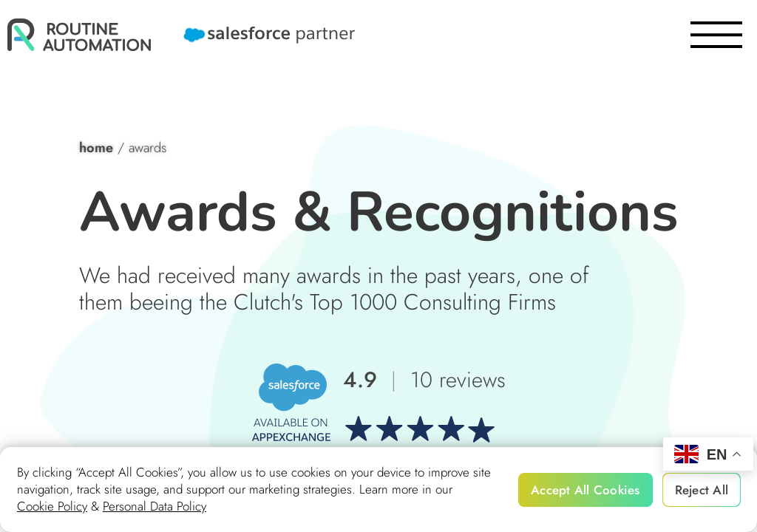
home (96, 147)
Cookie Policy (52, 507)
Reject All (702, 490)
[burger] (716, 35)
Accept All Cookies (585, 490)
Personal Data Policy (155, 507)
